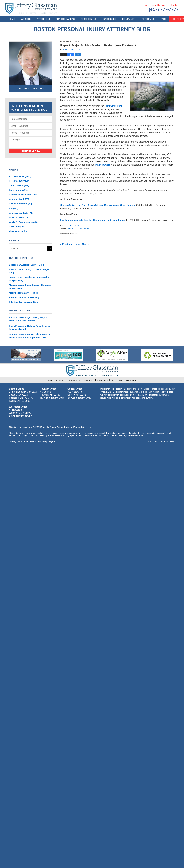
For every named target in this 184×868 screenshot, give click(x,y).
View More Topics (18, 231)
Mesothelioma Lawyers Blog (24, 293)
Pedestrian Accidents (23, 195)
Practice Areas (65, 19)
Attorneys (43, 19)
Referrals (148, 19)
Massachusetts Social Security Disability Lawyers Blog (30, 287)
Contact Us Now (31, 151)
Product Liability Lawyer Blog (24, 297)
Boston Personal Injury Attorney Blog (31, 8)
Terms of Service (82, 427)
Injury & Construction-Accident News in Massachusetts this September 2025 (29, 336)
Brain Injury (74, 226)
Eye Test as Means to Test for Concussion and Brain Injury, (93, 220)
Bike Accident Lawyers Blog (23, 302)
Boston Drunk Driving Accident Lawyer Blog (29, 271)
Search (50, 248)
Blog (14, 208)
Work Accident (19, 217)
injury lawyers (103, 165)
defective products (21, 213)
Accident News (20, 176)
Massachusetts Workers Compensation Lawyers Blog (29, 279)
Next (86, 244)
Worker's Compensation (24, 222)
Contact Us (102, 380)
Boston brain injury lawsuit (78, 228)
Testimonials (89, 19)
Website (26, 19)
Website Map (117, 380)
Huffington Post (113, 106)
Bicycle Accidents (20, 204)
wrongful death (19, 199)
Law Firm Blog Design (161, 442)
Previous (66, 244)
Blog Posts (131, 380)
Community (129, 19)
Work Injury (17, 227)
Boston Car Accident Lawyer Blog (26, 265)
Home (12, 19)
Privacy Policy (74, 380)
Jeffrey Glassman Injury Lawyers (41, 441)
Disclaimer (89, 380)
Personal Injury (20, 181)
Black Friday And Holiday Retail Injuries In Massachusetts (29, 327)
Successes (109, 19)
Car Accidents (19, 185)
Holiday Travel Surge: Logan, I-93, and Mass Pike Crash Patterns (29, 319)
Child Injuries (19, 190)
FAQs (163, 19)
